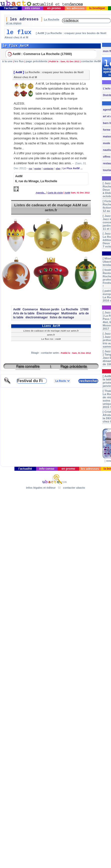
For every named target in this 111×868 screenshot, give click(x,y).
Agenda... (41, 193)
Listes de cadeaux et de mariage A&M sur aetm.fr (51, 207)
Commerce (30, 309)
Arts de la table (24, 313)
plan (58, 169)
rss (31, 169)
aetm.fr (51, 335)
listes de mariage (62, 317)
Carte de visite (55, 193)
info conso (32, 8)
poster (38, 169)
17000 (84, 309)
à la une (7, 61)
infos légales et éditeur (41, 488)
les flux (19, 61)
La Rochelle (70, 309)
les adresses (76, 8)
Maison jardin (50, 309)
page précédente (36, 61)
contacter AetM (91, 61)
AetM (19, 72)
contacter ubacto (74, 488)
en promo (54, 8)
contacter (49, 169)
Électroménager (48, 313)
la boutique (97, 8)
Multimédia (69, 313)
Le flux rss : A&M (51, 339)
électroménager (36, 317)
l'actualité (11, 8)
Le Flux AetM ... (73, 168)
